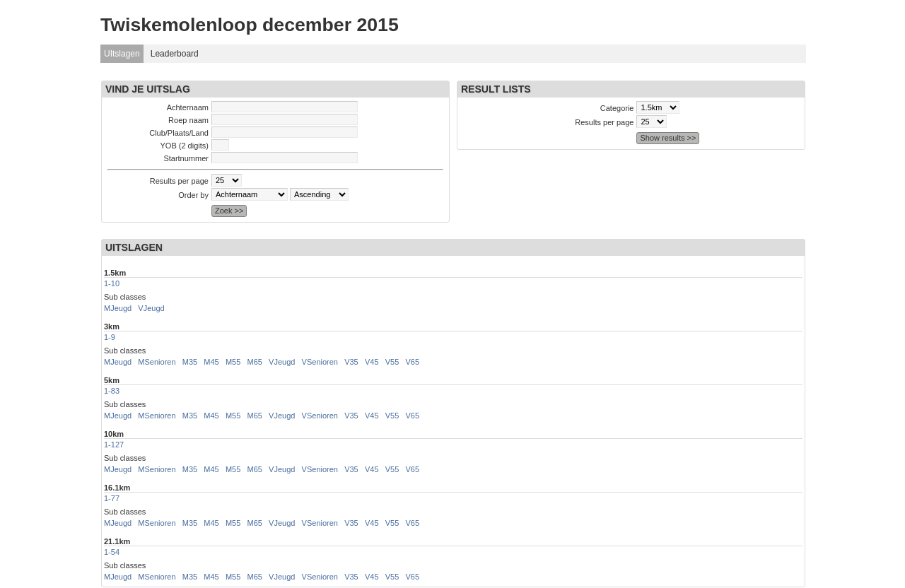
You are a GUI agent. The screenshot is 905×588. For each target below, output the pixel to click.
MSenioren (157, 362)
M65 (255, 362)
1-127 (114, 445)
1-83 (112, 391)
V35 (351, 362)
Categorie (617, 108)
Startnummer (186, 158)
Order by (193, 195)
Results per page (179, 181)
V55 (392, 362)
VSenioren (320, 362)
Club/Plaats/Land (179, 133)
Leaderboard (175, 54)
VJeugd (151, 308)
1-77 (112, 498)
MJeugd (118, 308)
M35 (190, 362)
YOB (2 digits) (185, 146)
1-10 (112, 283)
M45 (211, 362)
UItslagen (122, 54)
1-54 (112, 552)
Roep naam (188, 120)
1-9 (110, 337)
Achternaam (188, 107)
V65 (412, 362)
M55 (233, 362)
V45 (372, 362)
